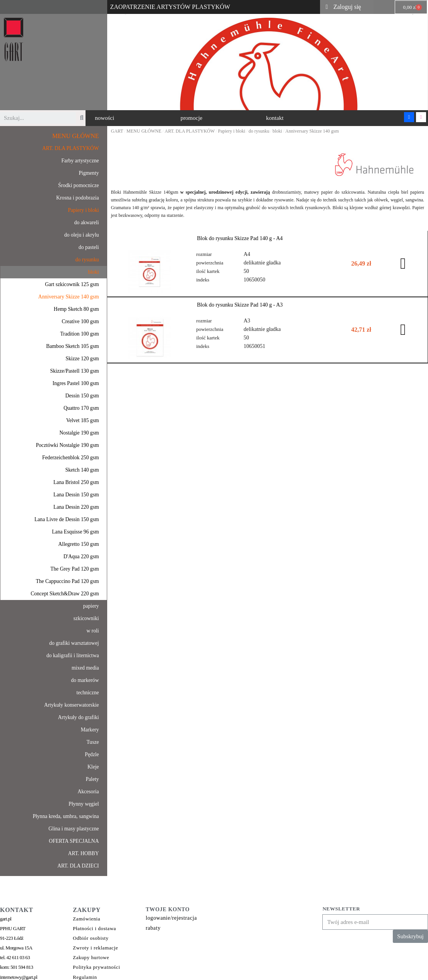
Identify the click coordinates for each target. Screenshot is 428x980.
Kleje (93, 767)
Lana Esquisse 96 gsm (75, 532)
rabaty (153, 928)
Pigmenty (89, 173)
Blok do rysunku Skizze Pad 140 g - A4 (240, 238)
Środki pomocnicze (78, 185)
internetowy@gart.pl (19, 977)
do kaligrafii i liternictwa (73, 655)
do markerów (85, 680)
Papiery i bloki (83, 210)
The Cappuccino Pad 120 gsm (67, 581)
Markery (90, 730)
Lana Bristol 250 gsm (76, 482)
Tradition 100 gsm (80, 334)
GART (117, 131)
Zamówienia (86, 919)
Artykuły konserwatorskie (72, 705)
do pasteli (89, 247)
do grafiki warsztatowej (74, 643)
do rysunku (87, 260)
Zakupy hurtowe (91, 957)
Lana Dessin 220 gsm (76, 507)
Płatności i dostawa (94, 928)
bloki (94, 272)
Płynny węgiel (84, 804)
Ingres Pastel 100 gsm (76, 383)
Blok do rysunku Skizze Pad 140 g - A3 (240, 304)
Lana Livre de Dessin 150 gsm (67, 519)
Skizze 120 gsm (82, 359)
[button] (104, 118)
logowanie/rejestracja (171, 918)
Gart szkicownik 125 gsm (72, 284)
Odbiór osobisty (91, 938)
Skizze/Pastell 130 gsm (74, 371)
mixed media (85, 668)
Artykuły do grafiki (79, 717)
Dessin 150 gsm (82, 396)
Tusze (93, 742)
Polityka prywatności (96, 967)
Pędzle (92, 754)
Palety (92, 779)
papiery (91, 606)
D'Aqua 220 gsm (81, 556)
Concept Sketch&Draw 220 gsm (65, 594)
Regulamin (85, 977)
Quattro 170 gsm (81, 408)
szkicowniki (86, 618)
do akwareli (87, 222)
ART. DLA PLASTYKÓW (71, 148)
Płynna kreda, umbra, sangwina (66, 816)
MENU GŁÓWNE (75, 136)
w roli (92, 631)
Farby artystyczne (80, 161)
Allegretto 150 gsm (79, 544)
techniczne (87, 693)
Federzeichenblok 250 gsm (70, 458)
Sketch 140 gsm (82, 470)
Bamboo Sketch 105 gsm (72, 346)
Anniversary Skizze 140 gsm (69, 297)
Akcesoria (88, 792)
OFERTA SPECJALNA (74, 841)
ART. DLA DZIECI (78, 866)
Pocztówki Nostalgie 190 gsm (68, 445)
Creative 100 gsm (80, 321)
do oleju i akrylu (81, 235)
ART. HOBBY (84, 853)
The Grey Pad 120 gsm (74, 569)
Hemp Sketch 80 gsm (76, 309)
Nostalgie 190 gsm (79, 433)
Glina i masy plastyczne (74, 829)
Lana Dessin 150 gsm (76, 495)
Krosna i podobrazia (77, 198)
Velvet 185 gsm (83, 420)
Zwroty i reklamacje (95, 948)
